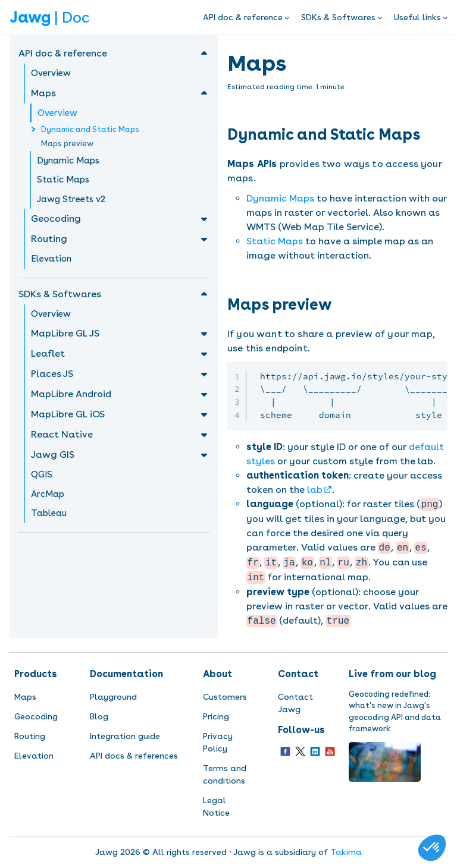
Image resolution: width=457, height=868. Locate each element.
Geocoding (36, 716)
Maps (25, 697)
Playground (113, 697)
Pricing (216, 716)
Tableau (49, 513)
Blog (99, 716)
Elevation (51, 259)
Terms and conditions (225, 774)
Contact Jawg (295, 703)
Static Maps (63, 180)
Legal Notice (216, 806)
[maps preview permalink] (339, 304)
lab (315, 490)
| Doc (49, 17)
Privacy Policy (218, 742)
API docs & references (134, 756)
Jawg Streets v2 (71, 199)
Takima (346, 852)
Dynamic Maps (68, 161)
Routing (30, 736)
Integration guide (125, 736)
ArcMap (48, 494)
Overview (51, 73)
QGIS (42, 474)
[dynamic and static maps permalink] (427, 134)
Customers (225, 697)
